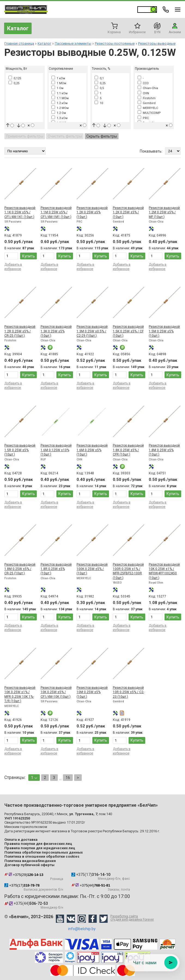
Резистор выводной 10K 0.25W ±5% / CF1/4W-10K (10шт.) (56, 692)
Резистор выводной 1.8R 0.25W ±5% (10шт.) (56, 569)
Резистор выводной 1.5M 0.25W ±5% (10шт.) (164, 331)
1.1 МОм (60, 98)
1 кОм (58, 78)
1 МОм (59, 83)
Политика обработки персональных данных (44, 852)
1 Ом (57, 88)
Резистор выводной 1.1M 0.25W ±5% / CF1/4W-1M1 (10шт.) (56, 212)
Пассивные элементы (73, 43)
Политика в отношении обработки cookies (42, 856)
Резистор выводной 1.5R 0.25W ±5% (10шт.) (20, 450)
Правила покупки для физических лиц (38, 844)
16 (68, 778)
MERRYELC (148, 108)
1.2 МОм (60, 108)
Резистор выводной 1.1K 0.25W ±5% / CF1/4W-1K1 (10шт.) (20, 212)
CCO (143, 83)
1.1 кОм (60, 93)
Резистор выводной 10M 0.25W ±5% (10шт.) (92, 692)
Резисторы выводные (157, 43)
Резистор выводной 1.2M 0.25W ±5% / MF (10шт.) (164, 212)
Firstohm (147, 98)
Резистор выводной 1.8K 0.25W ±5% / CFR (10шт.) (128, 450)
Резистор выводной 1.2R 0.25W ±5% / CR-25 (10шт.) (20, 331)
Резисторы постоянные (115, 43)
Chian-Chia (148, 88)
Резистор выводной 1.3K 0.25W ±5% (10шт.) (56, 331)
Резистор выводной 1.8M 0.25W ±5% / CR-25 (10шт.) (20, 569)
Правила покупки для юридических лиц (40, 848)
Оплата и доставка (21, 840)
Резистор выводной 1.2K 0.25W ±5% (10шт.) (92, 212)
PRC (143, 118)
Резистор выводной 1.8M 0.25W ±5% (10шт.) (164, 450)
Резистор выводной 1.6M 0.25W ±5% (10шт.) (92, 450)
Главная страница (19, 43)
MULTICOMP (149, 113)
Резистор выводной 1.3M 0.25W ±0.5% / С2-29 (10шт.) (92, 331)
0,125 (15, 78)
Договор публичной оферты (29, 865)
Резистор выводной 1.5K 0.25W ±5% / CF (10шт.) (128, 331)
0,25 (14, 83)
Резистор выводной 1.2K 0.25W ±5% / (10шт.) (128, 212)
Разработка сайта (132, 918)
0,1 (99, 78)
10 (99, 103)
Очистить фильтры (65, 136)
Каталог (18, 28)
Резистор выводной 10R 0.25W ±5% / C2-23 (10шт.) (128, 692)
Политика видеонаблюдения (30, 861)
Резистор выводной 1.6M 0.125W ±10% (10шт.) (56, 450)
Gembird (147, 103)
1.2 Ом (59, 113)
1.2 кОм (60, 103)
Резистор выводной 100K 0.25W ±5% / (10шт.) (92, 569)
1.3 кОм (60, 118)
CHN (143, 93)
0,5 (99, 88)
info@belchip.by (82, 929)
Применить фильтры (25, 136)
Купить (28, 256)
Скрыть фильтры (102, 136)
